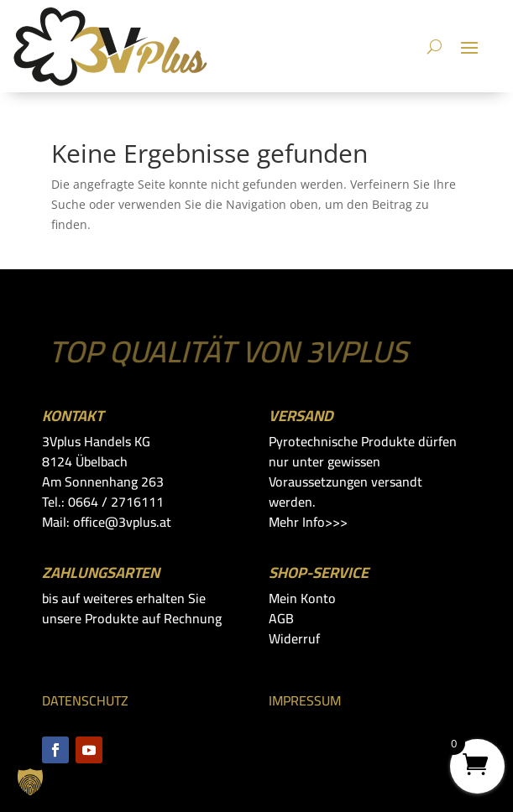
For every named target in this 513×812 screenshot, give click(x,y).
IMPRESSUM (305, 700)
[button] (30, 782)
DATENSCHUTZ (85, 700)
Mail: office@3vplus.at (107, 522)
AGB (281, 618)
